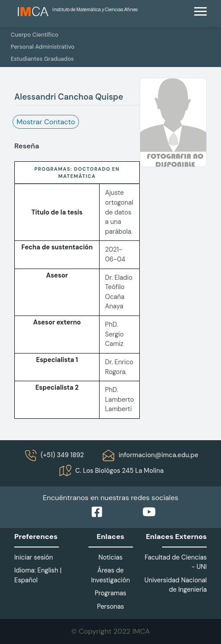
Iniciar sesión (34, 557)
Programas (110, 593)
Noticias (110, 557)
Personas (110, 606)
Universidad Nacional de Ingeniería (175, 585)
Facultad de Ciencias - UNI (176, 562)
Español (26, 580)
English (48, 570)
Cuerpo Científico (35, 35)
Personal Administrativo (43, 47)
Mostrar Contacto (46, 122)
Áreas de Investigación (110, 575)
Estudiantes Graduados (42, 59)
